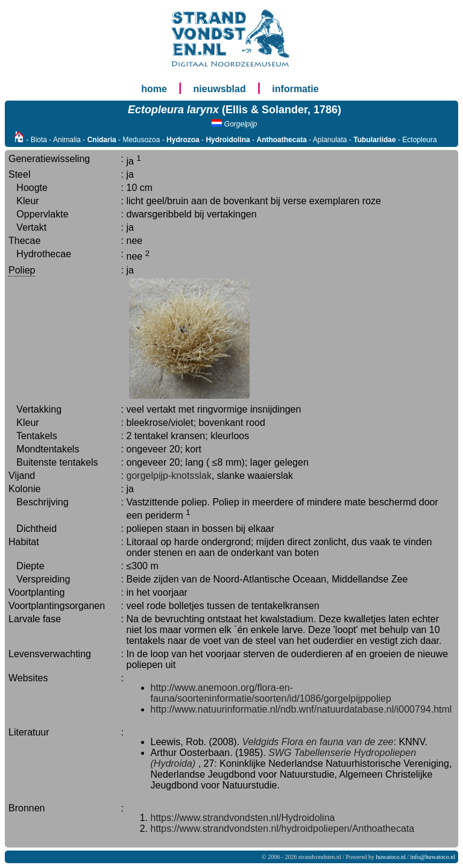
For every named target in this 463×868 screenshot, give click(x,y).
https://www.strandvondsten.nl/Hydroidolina (243, 818)
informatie (295, 89)
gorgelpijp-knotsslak (169, 476)
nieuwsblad (220, 89)
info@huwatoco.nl (433, 857)
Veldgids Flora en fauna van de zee (318, 742)
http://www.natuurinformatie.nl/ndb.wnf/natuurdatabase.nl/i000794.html (301, 709)
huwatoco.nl (391, 857)
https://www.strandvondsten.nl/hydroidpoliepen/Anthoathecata (283, 829)
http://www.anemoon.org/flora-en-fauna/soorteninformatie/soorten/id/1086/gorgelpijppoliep (271, 693)
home (154, 89)
